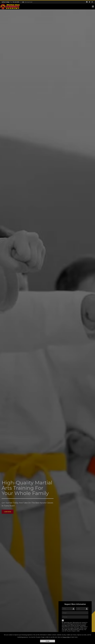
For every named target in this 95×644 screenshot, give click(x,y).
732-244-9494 (16, 2)
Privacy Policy (66, 637)
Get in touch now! (28, 2)
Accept (47, 641)
